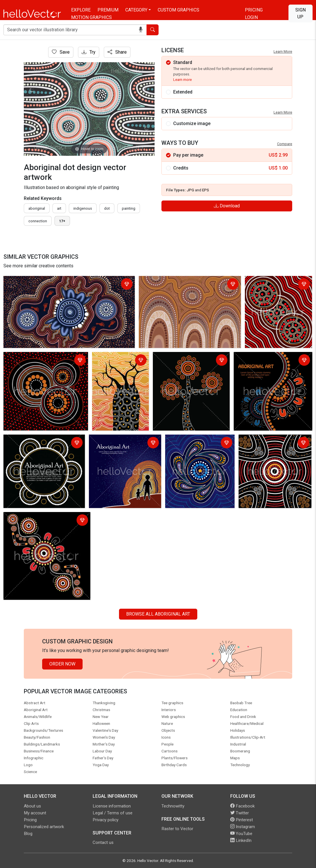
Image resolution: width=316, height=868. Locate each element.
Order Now (62, 664)
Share (117, 52)
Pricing (254, 10)
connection (38, 221)
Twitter (240, 813)
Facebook (242, 806)
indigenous (83, 208)
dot (107, 208)
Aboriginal (37, 208)
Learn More (283, 51)
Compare (285, 144)
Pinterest (242, 820)
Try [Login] (89, 52)
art (59, 208)
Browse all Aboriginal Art (158, 614)
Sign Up (301, 13)
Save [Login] (61, 52)
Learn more (183, 80)
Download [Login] (227, 206)
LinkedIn (241, 840)
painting (129, 208)
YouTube (241, 834)
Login (251, 17)
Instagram (243, 827)
